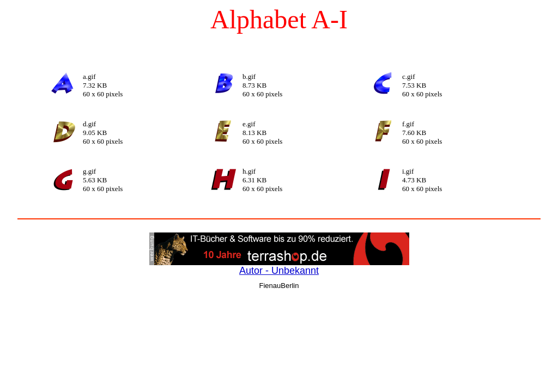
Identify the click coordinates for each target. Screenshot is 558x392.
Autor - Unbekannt (279, 271)
